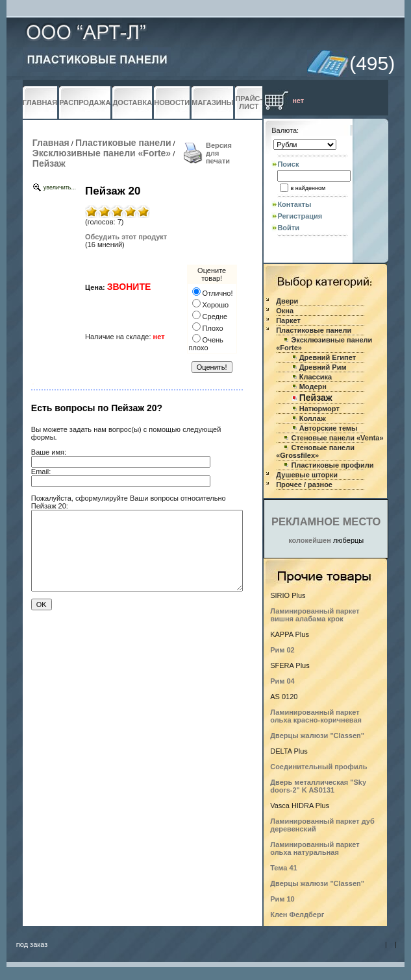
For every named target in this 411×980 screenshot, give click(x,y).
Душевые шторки (307, 475)
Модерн (313, 387)
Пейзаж (49, 163)
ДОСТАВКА (132, 102)
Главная (51, 143)
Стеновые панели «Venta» (337, 438)
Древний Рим (323, 367)
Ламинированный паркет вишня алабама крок (315, 615)
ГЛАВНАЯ (40, 102)
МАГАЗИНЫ (212, 102)
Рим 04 (282, 681)
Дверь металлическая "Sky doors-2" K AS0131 (318, 786)
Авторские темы (329, 428)
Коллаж (313, 418)
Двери (287, 301)
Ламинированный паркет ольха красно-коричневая (316, 716)
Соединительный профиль (318, 767)
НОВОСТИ (172, 102)
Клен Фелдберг (297, 914)
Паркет (288, 320)
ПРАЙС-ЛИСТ (249, 102)
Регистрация (300, 216)
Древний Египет (328, 357)
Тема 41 (284, 868)
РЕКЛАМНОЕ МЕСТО (326, 521)
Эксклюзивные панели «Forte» (102, 153)
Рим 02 (282, 650)
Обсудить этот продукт (126, 237)
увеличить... (60, 187)
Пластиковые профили (332, 465)
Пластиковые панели (123, 143)
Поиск (288, 164)
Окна (285, 311)
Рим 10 (282, 899)
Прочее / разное (304, 484)
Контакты (294, 204)
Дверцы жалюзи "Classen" (317, 735)
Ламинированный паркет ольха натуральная (315, 848)
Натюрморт (319, 409)
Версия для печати (219, 153)
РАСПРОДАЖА (85, 102)
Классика (316, 377)
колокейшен (310, 540)
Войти (288, 228)
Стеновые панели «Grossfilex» (315, 451)
